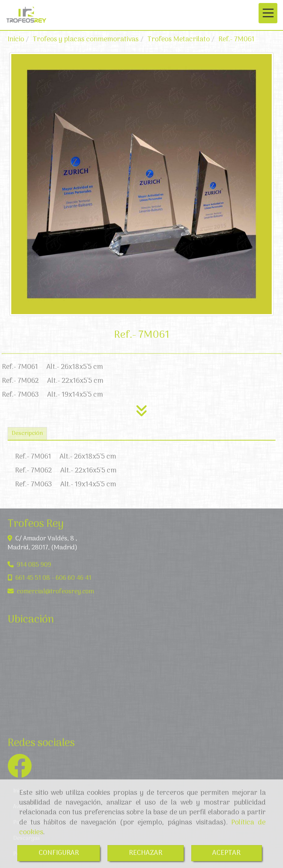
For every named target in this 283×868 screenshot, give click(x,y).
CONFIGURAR (59, 853)
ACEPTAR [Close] (226, 853)
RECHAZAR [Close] (146, 853)
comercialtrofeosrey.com (55, 592)
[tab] (27, 434)
